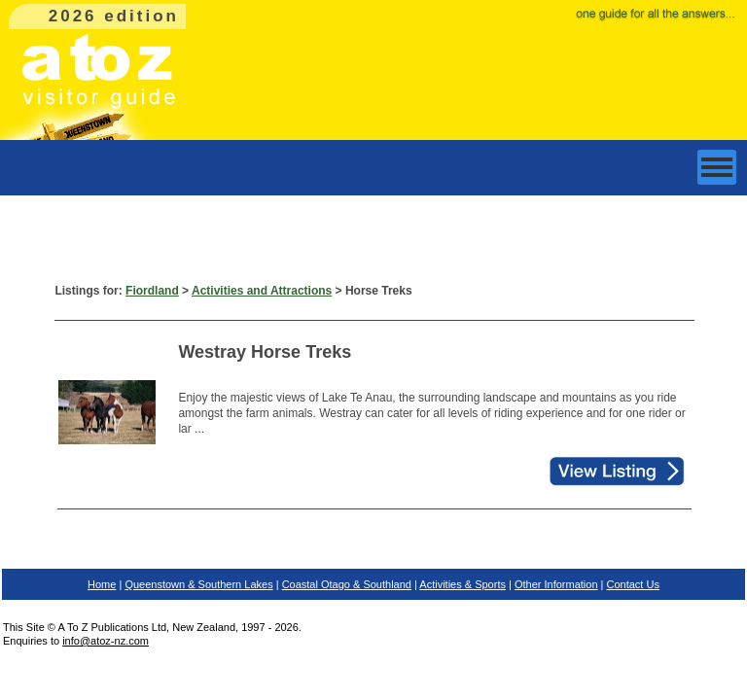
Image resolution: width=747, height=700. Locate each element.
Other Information (556, 584)
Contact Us (633, 584)
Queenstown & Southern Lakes (198, 584)
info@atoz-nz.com (106, 641)
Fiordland (152, 291)
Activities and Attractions (262, 291)
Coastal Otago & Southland (347, 584)
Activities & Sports (462, 584)
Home (102, 584)
